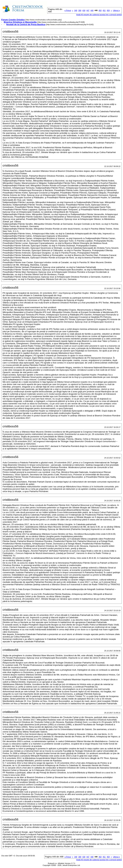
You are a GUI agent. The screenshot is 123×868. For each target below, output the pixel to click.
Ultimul (116, 10)
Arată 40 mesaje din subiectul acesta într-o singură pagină (99, 15)
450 (100, 10)
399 (80, 10)
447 (88, 10)
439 (84, 10)
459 (108, 10)
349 (76, 10)
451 (104, 10)
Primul (68, 10)
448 (92, 10)
